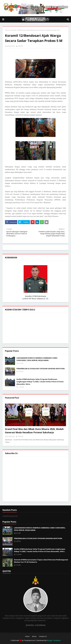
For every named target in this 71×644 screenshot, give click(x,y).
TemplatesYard (29, 640)
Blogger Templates (54, 640)
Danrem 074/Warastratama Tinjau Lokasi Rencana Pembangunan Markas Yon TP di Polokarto (41, 561)
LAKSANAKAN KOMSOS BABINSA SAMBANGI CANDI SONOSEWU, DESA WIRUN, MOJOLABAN (37, 359)
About (34, 636)
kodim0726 (11, 46)
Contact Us (43, 636)
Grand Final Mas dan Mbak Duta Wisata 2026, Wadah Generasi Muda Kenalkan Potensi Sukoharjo (34, 431)
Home (7, 30)
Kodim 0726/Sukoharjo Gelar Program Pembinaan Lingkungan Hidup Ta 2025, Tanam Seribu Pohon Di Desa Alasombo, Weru (40, 382)
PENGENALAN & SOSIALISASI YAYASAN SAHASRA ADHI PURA (41, 369)
